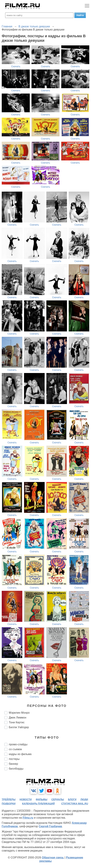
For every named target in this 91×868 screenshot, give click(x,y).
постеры (14, 759)
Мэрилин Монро (19, 713)
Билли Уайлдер (19, 727)
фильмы (42, 799)
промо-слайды (18, 744)
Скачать (16, 66)
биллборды (16, 769)
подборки (9, 804)
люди (84, 799)
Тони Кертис (17, 722)
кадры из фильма (20, 754)
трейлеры (9, 799)
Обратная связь (53, 858)
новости (26, 799)
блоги (72, 799)
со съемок (15, 749)
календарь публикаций (38, 804)
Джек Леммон (18, 718)
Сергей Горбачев (50, 826)
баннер (13, 764)
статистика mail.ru (75, 804)
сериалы (58, 799)
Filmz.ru (28, 818)
